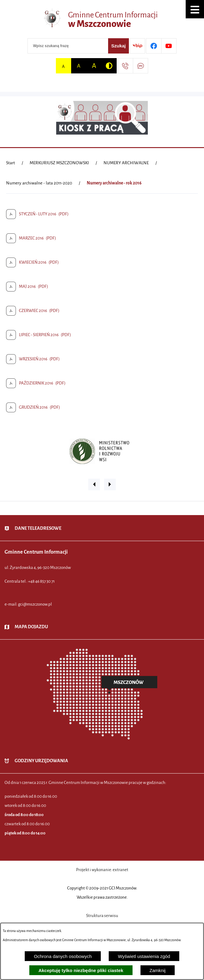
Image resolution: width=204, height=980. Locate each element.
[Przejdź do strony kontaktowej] (125, 66)
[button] (195, 9)
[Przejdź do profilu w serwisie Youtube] (169, 46)
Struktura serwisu (102, 916)
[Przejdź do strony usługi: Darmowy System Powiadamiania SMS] (140, 66)
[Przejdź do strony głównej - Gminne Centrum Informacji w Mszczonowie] (102, 20)
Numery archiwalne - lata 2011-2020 (39, 183)
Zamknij (158, 970)
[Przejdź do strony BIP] (137, 46)
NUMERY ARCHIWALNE (126, 163)
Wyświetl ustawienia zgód (144, 956)
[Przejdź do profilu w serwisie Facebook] (154, 46)
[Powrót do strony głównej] (11, 163)
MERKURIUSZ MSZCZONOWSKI (59, 163)
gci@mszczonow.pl (35, 604)
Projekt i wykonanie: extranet (102, 870)
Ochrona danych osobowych (63, 956)
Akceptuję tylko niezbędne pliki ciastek (81, 970)
